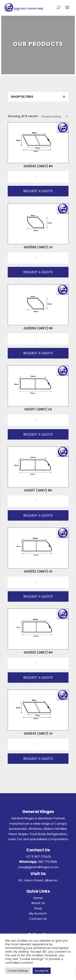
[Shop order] (54, 116)
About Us (38, 903)
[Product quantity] (38, 177)
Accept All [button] (42, 971)
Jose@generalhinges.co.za (38, 867)
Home (38, 898)
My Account (38, 913)
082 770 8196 (48, 862)
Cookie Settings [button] (18, 971)
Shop (38, 908)
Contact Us (38, 919)
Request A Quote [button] (38, 191)
